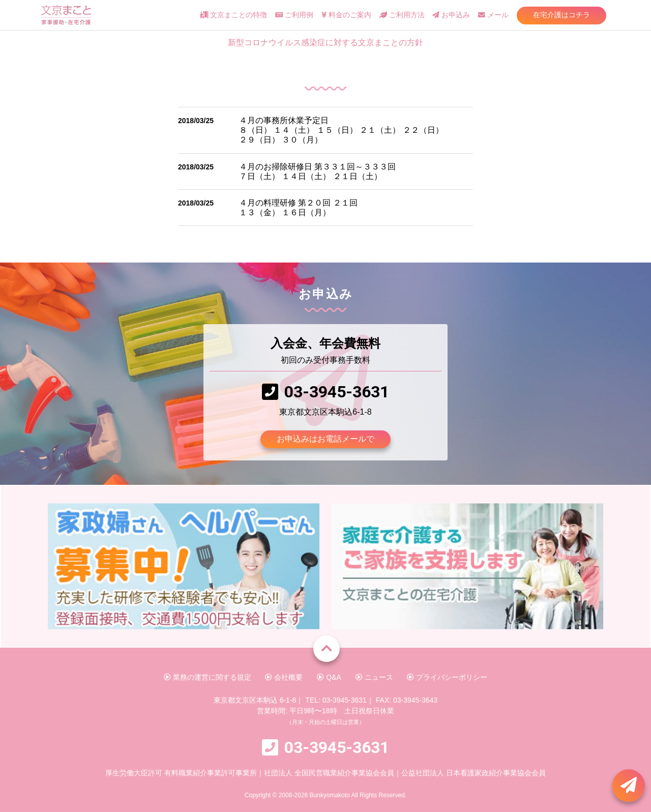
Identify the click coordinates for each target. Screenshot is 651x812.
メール (493, 15)
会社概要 (284, 677)
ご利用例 (294, 15)
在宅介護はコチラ (561, 15)
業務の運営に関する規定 (208, 677)
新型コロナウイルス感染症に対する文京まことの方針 (325, 42)
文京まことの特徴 (234, 15)
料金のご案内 (346, 15)
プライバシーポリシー (447, 677)
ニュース (374, 677)
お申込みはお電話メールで (325, 439)
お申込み (451, 15)
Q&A (329, 677)
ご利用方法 (402, 15)
